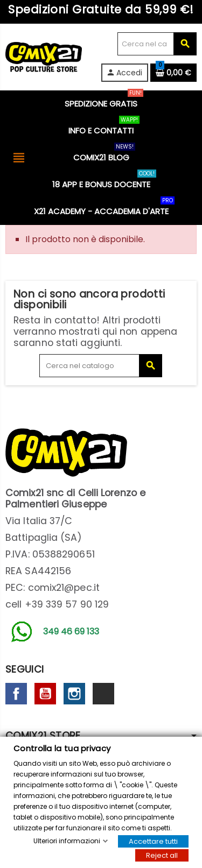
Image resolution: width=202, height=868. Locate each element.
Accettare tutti (153, 841)
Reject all (162, 855)
